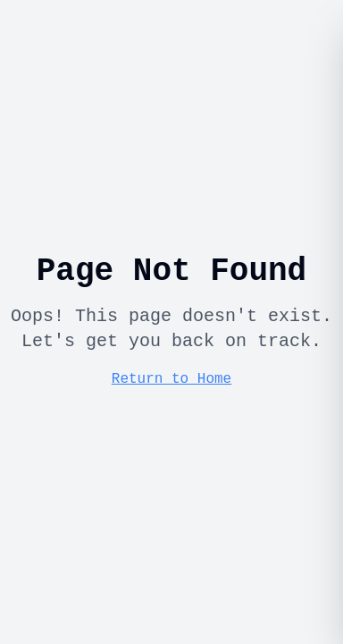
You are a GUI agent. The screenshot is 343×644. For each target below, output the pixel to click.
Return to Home (171, 379)
